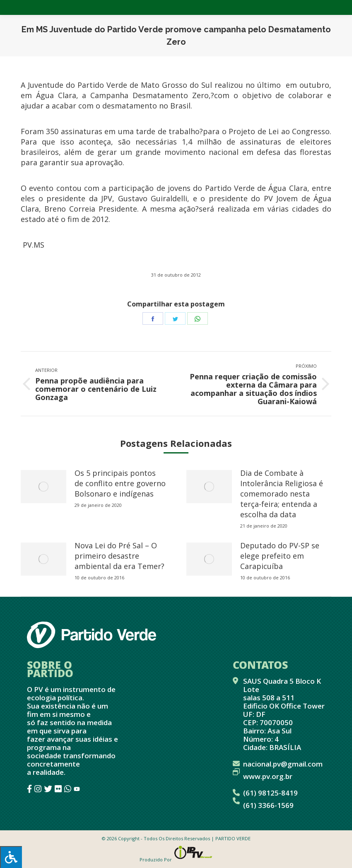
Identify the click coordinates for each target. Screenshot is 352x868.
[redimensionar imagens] (43, 487)
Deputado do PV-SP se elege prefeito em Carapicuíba (280, 556)
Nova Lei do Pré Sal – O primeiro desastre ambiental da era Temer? (119, 556)
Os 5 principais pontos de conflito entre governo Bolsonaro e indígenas (120, 483)
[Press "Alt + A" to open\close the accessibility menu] (11, 857)
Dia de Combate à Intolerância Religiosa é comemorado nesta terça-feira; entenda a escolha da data (282, 494)
